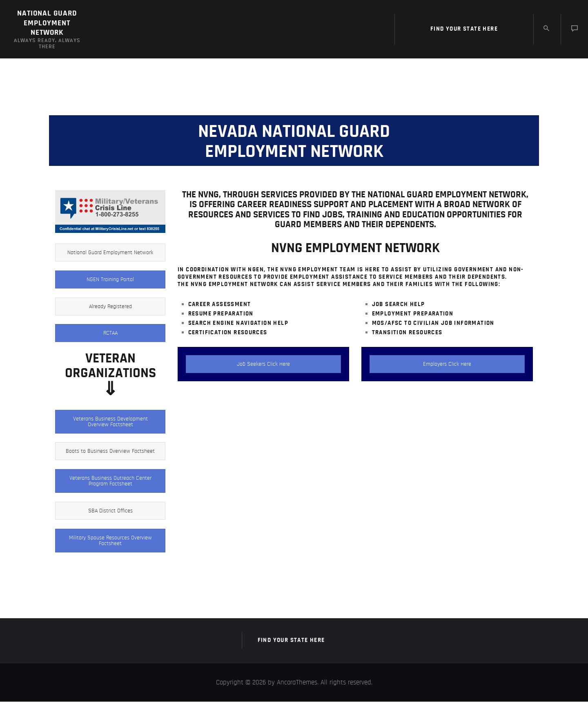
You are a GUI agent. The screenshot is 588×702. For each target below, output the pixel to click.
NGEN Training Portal (110, 280)
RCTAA (110, 333)
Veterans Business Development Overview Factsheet (110, 422)
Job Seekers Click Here (263, 364)
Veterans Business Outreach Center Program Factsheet (110, 481)
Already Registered (110, 306)
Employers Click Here (447, 364)
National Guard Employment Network (110, 253)
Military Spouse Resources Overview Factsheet (110, 541)
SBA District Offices (110, 511)
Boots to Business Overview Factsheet (110, 452)
